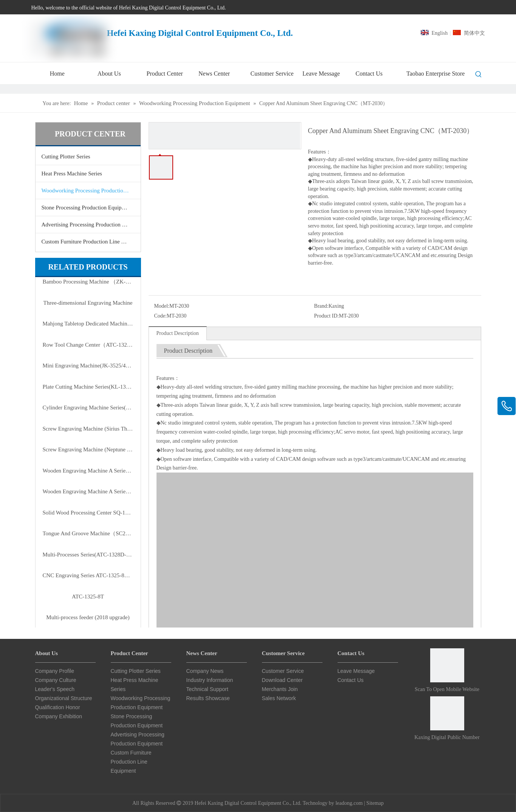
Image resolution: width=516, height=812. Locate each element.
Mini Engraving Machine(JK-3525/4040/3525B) (88, 366)
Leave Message (356, 671)
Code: (160, 316)
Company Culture (56, 680)
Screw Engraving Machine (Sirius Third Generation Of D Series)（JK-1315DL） (88, 429)
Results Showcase (208, 698)
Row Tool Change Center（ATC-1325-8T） (88, 345)
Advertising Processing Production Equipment (91, 225)
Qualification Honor (58, 707)
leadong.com (349, 803)
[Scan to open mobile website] (447, 665)
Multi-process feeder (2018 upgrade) (88, 617)
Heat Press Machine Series (72, 174)
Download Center (282, 680)
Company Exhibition (59, 716)
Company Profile (55, 671)
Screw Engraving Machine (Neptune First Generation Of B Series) (88, 449)
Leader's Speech (55, 689)
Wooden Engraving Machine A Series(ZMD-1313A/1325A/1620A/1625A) (88, 491)
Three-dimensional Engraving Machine (88, 303)
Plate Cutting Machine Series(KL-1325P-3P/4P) (88, 387)
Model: (162, 306)
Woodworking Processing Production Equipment (91, 191)
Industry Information (210, 680)
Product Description (178, 333)
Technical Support (207, 689)
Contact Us (351, 680)
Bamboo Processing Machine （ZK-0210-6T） (88, 282)
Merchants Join (280, 689)
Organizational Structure (64, 698)
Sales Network (279, 698)
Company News (205, 671)
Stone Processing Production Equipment (87, 208)
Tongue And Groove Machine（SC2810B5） (88, 533)
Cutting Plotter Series (66, 157)
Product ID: (327, 316)
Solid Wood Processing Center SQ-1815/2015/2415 (88, 513)
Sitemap (375, 803)
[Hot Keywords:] (479, 74)
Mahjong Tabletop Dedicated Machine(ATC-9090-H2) (88, 324)
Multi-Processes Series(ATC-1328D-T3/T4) (88, 555)
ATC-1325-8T (88, 597)
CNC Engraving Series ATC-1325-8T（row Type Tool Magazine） (88, 575)
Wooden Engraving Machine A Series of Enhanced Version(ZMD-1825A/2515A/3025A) (88, 471)
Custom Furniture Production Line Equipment (91, 242)
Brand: (321, 306)
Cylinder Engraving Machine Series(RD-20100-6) (88, 408)
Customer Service (283, 671)
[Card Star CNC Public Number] (447, 713)
